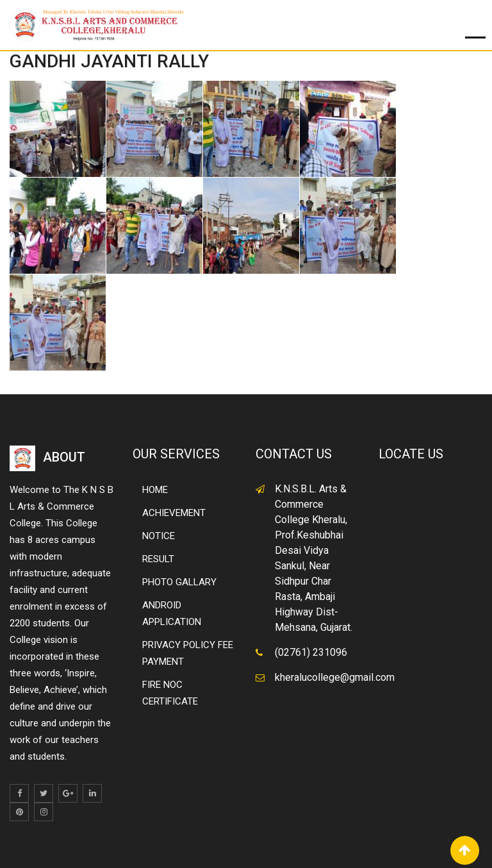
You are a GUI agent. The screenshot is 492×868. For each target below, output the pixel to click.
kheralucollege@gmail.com (335, 677)
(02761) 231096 (311, 652)
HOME (155, 490)
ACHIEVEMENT (174, 513)
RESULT (158, 559)
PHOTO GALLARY (179, 582)
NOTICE (159, 536)
